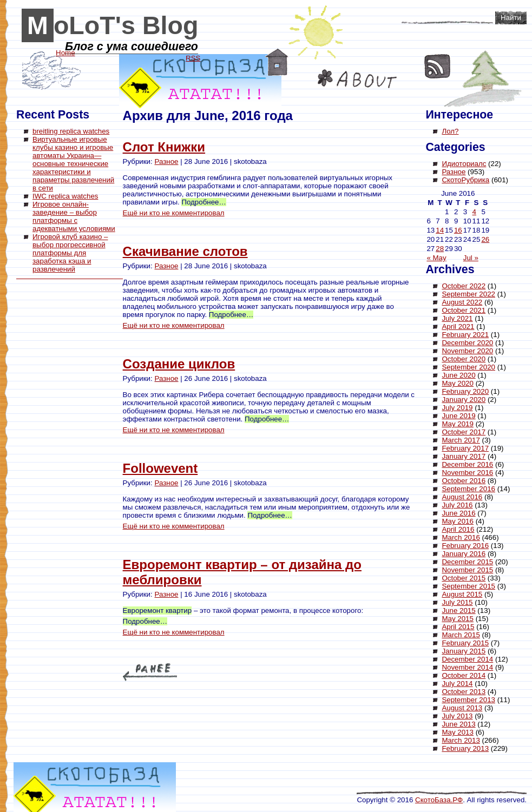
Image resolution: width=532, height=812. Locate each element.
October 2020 (464, 359)
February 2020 (465, 391)
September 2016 (468, 489)
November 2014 (467, 667)
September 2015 (468, 586)
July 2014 (457, 684)
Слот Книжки (164, 147)
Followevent (160, 468)
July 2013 (457, 716)
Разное (166, 161)
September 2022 (468, 294)
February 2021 (465, 335)
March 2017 (461, 440)
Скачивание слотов (185, 251)
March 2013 (461, 740)
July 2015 (457, 602)
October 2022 (464, 286)
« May (436, 258)
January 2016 (464, 554)
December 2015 (467, 562)
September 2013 (468, 700)
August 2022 (462, 302)
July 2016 (457, 505)
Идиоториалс (464, 164)
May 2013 (458, 732)
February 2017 (465, 448)
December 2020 (467, 343)
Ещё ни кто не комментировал (174, 213)
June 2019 (458, 416)
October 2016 (464, 481)
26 (485, 239)
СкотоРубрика (465, 180)
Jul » (471, 258)
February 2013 (465, 748)
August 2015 (462, 594)
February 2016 (465, 546)
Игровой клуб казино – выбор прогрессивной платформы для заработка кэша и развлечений (70, 253)
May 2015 (458, 619)
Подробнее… (203, 202)
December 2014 (467, 659)
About (357, 79)
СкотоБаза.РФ (439, 800)
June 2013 (458, 724)
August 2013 (462, 708)
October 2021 (464, 310)
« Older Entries (150, 672)
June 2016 (458, 513)
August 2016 (462, 497)
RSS (438, 66)
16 (458, 230)
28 (440, 249)
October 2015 (464, 578)
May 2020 (458, 383)
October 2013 (464, 692)
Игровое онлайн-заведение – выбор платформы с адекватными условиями (74, 216)
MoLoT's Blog (113, 25)
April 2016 (458, 529)
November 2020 (467, 351)
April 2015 (458, 627)
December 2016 (467, 464)
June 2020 (458, 375)
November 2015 (467, 570)
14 (440, 230)
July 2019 (457, 408)
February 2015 (465, 643)
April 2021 (458, 326)
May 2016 (458, 521)
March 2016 (461, 537)
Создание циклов (179, 364)
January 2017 (464, 456)
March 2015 (461, 635)
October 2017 (464, 432)
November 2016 (467, 473)
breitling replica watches (71, 131)
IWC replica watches (65, 196)
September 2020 (468, 367)
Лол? (450, 131)
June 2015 (458, 610)
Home (277, 62)
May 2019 (458, 424)
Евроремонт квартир (157, 610)
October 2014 (464, 675)
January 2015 (464, 651)
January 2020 (464, 400)
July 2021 (457, 318)
